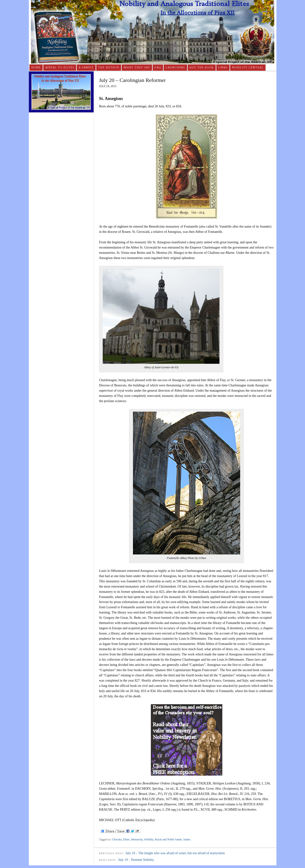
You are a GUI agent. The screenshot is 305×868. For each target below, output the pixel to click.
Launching (175, 68)
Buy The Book (202, 68)
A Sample (86, 68)
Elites (126, 839)
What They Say (137, 68)
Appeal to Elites (60, 68)
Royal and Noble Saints (168, 839)
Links (223, 68)
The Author (109, 68)
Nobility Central (248, 68)
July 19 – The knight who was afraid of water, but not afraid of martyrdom (175, 853)
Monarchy (137, 839)
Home (36, 68)
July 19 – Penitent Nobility (136, 860)
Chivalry (117, 839)
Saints (187, 839)
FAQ (158, 68)
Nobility (149, 839)
